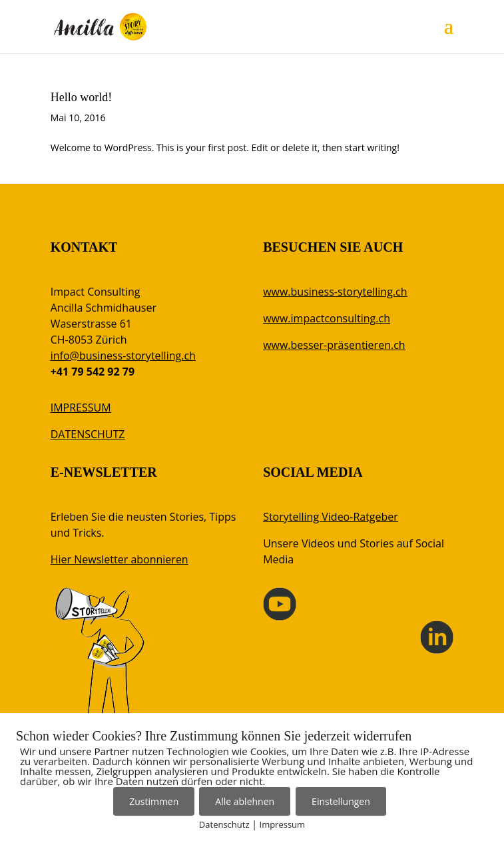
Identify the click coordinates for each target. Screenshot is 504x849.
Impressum (283, 824)
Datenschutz (224, 824)
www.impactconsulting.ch (327, 318)
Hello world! (81, 97)
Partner (112, 751)
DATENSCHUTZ (88, 434)
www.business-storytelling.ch (335, 292)
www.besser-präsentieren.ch (334, 345)
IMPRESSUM (81, 408)
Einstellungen (341, 801)
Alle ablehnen (245, 801)
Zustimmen (154, 801)
